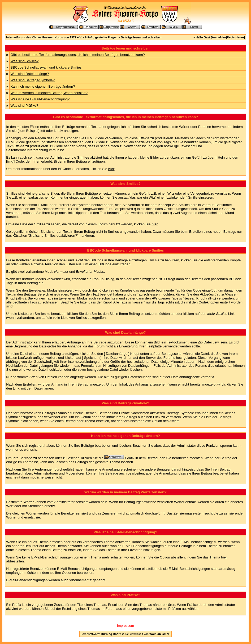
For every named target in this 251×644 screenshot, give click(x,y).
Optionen (69, 573)
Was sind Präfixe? (24, 106)
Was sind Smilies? (25, 61)
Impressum (125, 626)
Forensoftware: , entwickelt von (125, 634)
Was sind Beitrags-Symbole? (33, 80)
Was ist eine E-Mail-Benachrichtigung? (40, 99)
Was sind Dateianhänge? (30, 74)
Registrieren (235, 37)
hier (224, 557)
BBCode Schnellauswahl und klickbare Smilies (46, 67)
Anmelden (219, 37)
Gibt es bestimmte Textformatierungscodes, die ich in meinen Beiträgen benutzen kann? (78, 55)
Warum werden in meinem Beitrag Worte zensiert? (49, 93)
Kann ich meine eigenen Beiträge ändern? (43, 86)
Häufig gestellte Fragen (101, 37)
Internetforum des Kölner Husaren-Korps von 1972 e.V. (44, 37)
